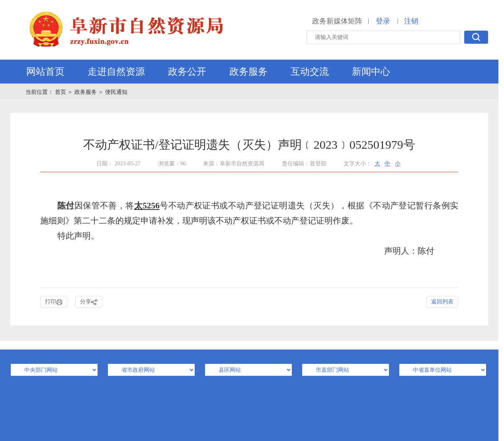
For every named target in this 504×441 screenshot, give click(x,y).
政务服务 (248, 72)
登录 (383, 21)
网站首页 (45, 72)
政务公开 (187, 72)
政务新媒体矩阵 (337, 21)
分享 (89, 302)
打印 (54, 302)
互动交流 (310, 72)
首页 (61, 92)
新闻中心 (371, 72)
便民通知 (116, 92)
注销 (411, 21)
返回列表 (442, 302)
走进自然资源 (116, 72)
